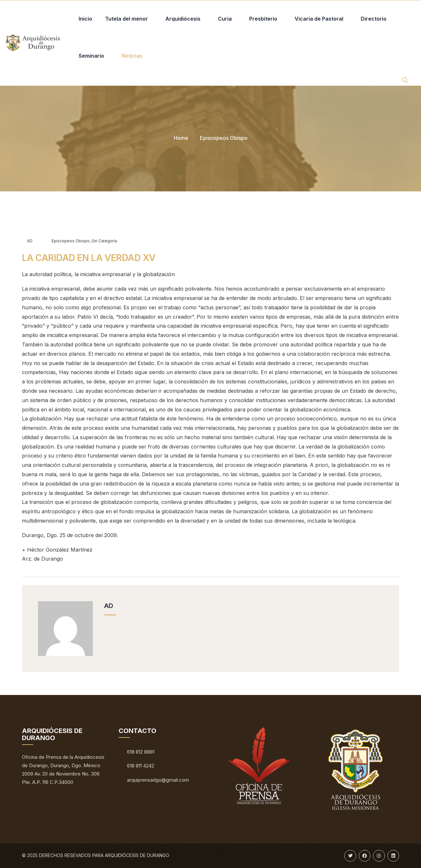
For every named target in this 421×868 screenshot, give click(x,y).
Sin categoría (104, 241)
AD (27, 241)
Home (181, 138)
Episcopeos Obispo (224, 138)
